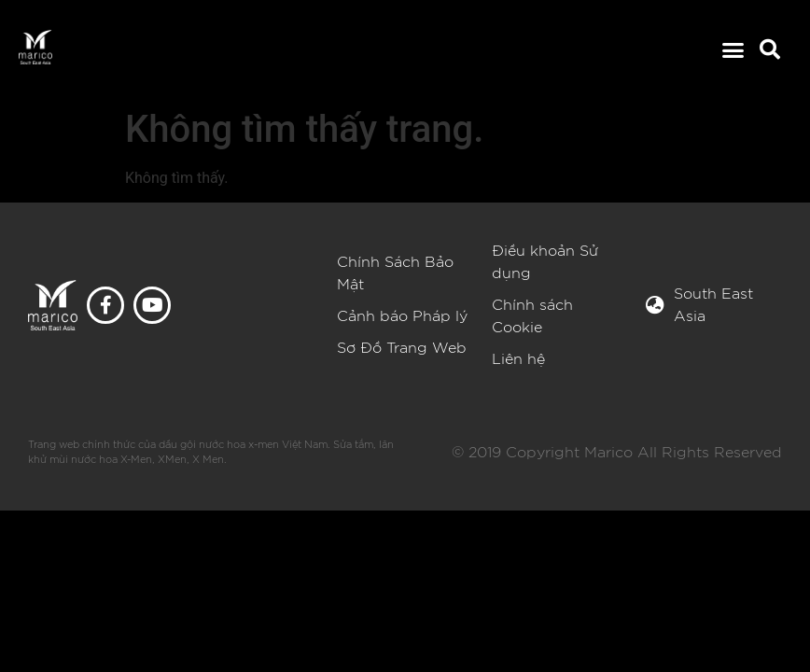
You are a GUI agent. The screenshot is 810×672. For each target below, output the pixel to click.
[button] (733, 50)
